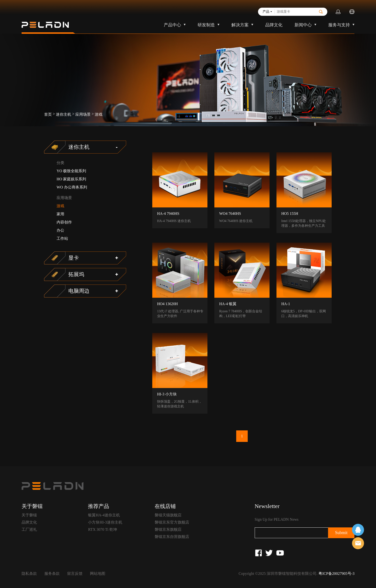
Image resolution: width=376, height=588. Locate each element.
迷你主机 (64, 114)
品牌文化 (274, 25)
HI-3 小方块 (167, 394)
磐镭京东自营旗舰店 (172, 537)
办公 (60, 230)
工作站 (62, 238)
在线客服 (358, 530)
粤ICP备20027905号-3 (336, 574)
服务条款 (52, 574)
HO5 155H (290, 214)
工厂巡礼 (29, 529)
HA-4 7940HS (168, 214)
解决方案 (240, 25)
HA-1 (286, 304)
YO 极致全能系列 (71, 171)
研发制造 (206, 25)
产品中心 (172, 25)
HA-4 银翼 (228, 304)
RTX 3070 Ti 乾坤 (102, 529)
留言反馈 (75, 574)
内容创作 (64, 222)
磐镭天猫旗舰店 (168, 515)
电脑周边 (79, 291)
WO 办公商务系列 (72, 187)
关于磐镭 (29, 515)
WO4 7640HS (230, 214)
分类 (60, 163)
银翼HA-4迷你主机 (104, 515)
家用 (60, 214)
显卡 (74, 258)
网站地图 (98, 574)
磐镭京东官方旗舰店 (172, 522)
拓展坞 (76, 274)
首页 (48, 114)
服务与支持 (339, 25)
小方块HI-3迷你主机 (105, 522)
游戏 (99, 114)
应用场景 (83, 114)
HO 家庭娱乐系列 (71, 179)
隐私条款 (29, 574)
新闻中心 (303, 25)
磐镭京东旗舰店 (168, 529)
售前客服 (358, 543)
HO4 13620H (167, 304)
